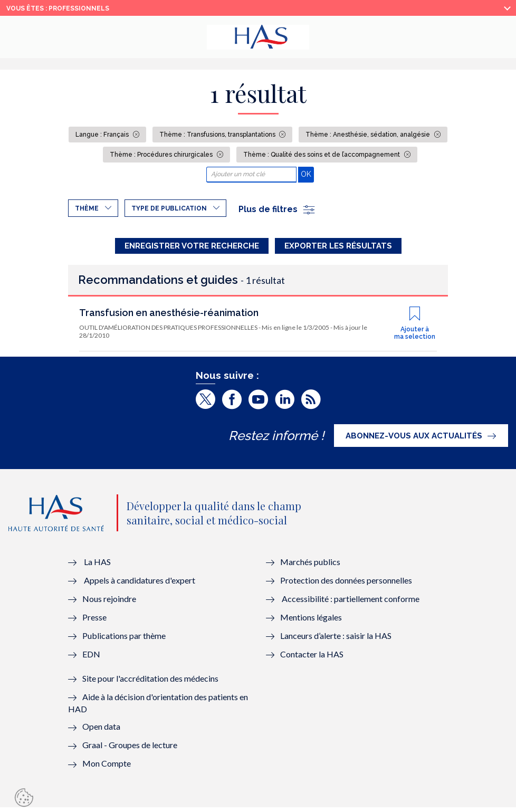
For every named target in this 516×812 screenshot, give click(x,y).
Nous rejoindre (109, 603)
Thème (87, 208)
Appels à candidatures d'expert (140, 585)
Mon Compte (107, 768)
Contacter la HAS (312, 659)
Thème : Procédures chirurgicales (162, 155)
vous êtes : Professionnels (58, 8)
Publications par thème (124, 640)
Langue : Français (103, 135)
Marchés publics (311, 566)
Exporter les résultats (338, 246)
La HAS (97, 566)
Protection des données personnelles (346, 585)
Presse (94, 622)
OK (307, 174)
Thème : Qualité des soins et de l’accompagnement (322, 155)
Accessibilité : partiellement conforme (351, 603)
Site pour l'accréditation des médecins (150, 683)
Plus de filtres (277, 209)
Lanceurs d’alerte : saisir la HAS (336, 640)
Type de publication (169, 208)
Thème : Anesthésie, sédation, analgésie (369, 135)
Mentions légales (311, 622)
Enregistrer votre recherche (192, 246)
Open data (101, 731)
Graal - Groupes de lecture (130, 749)
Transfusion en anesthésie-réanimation (169, 318)
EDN (91, 659)
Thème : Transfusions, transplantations (218, 135)
